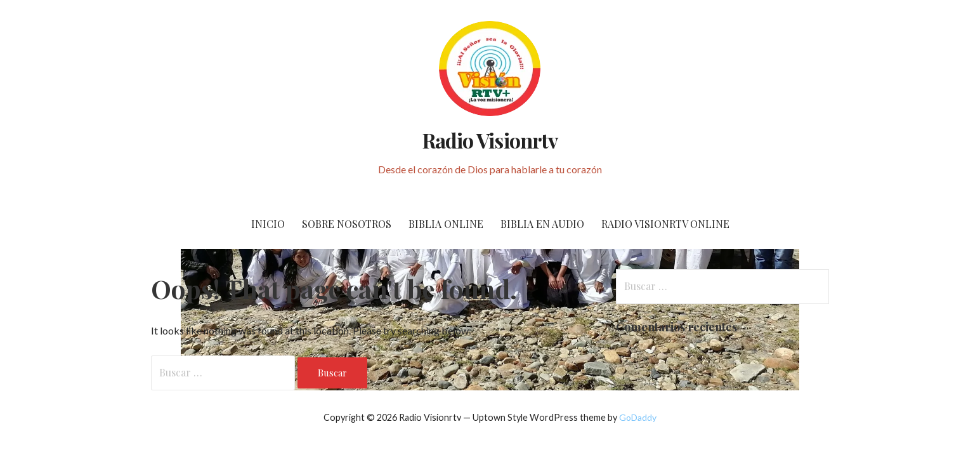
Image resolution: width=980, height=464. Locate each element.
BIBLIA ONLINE (446, 224)
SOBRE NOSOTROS (347, 224)
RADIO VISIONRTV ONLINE (665, 224)
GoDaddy (638, 417)
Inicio (268, 224)
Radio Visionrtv (490, 140)
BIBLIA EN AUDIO (542, 224)
